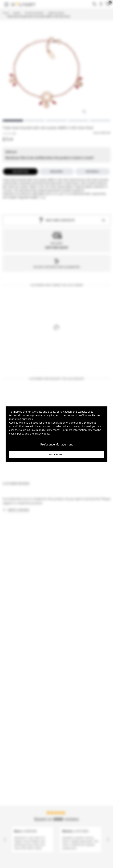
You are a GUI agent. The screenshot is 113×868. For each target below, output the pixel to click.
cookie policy (17, 434)
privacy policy (42, 434)
